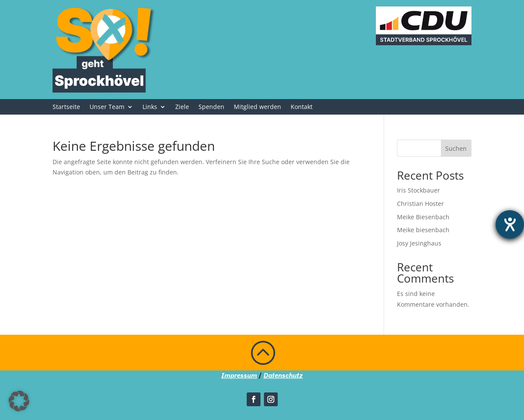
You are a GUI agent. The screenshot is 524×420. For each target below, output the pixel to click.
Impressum (239, 375)
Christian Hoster (420, 204)
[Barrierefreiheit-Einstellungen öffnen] (510, 224)
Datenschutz (283, 375)
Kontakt (302, 107)
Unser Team (107, 107)
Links (150, 107)
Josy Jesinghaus (419, 243)
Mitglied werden (257, 107)
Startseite (66, 107)
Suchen (456, 148)
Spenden (211, 107)
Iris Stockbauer (419, 190)
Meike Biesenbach (423, 217)
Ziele (182, 107)
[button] (19, 401)
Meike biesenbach (423, 230)
